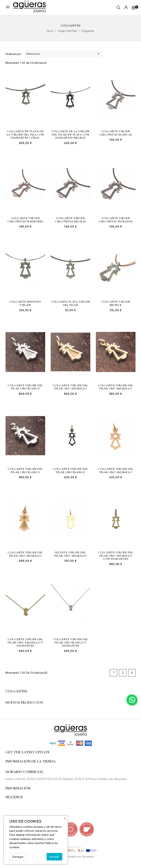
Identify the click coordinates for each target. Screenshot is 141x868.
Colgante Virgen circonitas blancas (116, 133)
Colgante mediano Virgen (25, 303)
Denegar (18, 857)
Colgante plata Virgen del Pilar (70, 303)
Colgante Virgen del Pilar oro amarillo (70, 387)
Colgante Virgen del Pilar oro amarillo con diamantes (116, 556)
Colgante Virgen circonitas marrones (25, 220)
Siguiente (132, 673)
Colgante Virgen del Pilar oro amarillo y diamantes (25, 643)
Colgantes (16, 691)
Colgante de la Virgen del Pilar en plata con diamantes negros (70, 135)
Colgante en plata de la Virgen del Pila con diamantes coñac (25, 135)
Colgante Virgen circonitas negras (70, 220)
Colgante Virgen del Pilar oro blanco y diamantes (70, 643)
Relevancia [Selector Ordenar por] (64, 54)
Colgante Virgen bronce (116, 303)
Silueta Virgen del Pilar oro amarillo (70, 554)
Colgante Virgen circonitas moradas (116, 220)
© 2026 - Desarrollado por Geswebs (70, 857)
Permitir (54, 857)
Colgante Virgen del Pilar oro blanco (25, 387)
